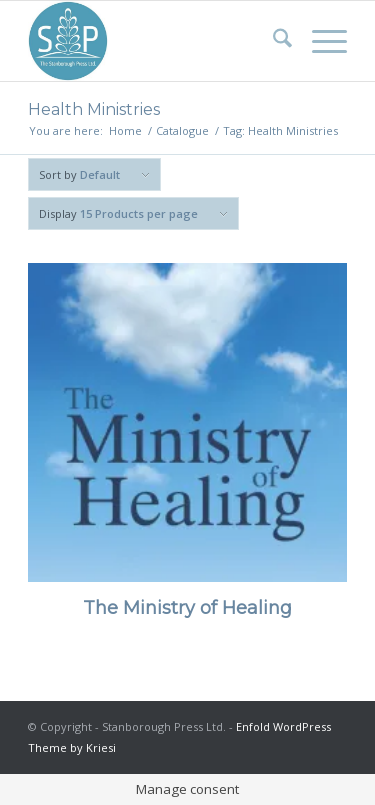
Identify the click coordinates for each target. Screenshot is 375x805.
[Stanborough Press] (155, 41)
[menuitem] (272, 41)
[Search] (272, 41)
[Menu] (319, 41)
